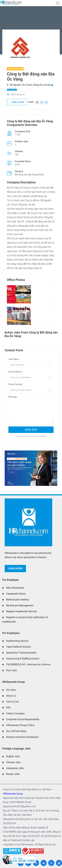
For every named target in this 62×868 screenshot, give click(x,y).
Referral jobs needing (17, 600)
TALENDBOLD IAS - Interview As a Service (28, 664)
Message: (13, 397)
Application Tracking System (21, 653)
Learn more (15, 568)
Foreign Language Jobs (16, 749)
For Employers (11, 633)
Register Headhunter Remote (22, 611)
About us (11, 696)
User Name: (14, 359)
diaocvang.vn (18, 94)
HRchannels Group (14, 682)
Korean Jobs (13, 774)
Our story (11, 690)
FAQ (8, 708)
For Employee (11, 580)
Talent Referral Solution (19, 647)
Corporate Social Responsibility (23, 719)
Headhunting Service (17, 641)
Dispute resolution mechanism (22, 737)
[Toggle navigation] (58, 3)
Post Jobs (12, 670)
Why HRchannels (15, 588)
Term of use (13, 702)
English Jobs (13, 756)
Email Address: (15, 372)
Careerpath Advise (16, 594)
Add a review (17, 102)
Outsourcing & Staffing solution (23, 659)
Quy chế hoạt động (16, 731)
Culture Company (15, 713)
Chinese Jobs (13, 762)
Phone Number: (16, 384)
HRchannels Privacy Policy (20, 725)
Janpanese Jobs (15, 768)
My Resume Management (20, 605)
